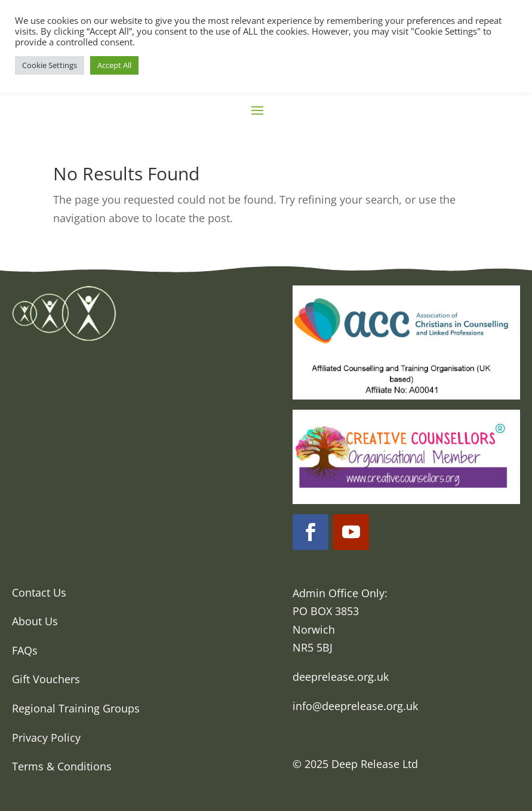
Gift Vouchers (46, 679)
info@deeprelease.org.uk (355, 706)
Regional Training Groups (76, 708)
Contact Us (39, 592)
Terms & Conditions (62, 766)
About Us (35, 621)
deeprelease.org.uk (341, 677)
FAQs (25, 650)
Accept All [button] (114, 65)
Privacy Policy (46, 738)
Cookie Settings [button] (50, 65)
